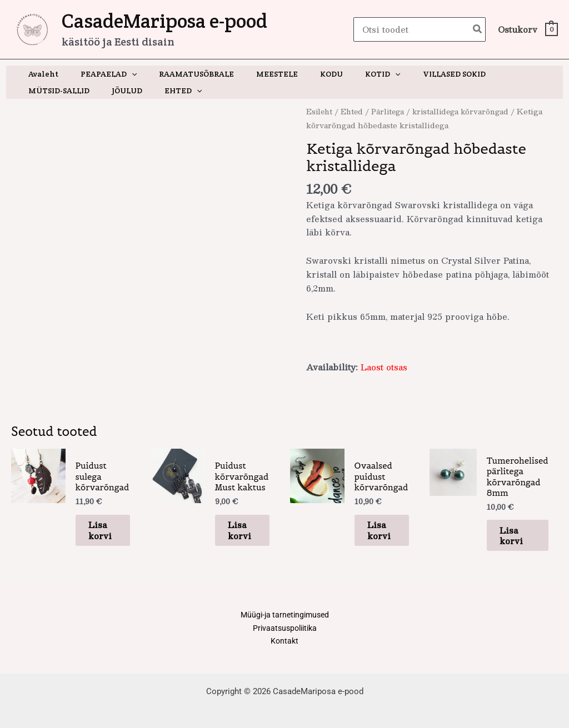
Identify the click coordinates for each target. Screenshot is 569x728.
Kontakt (284, 629)
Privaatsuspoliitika (284, 615)
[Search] (478, 30)
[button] (122, 74)
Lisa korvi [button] (96, 509)
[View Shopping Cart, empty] (527, 30)
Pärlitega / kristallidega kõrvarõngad (446, 111)
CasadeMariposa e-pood (164, 21)
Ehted (354, 111)
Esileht (320, 111)
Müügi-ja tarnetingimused (285, 601)
